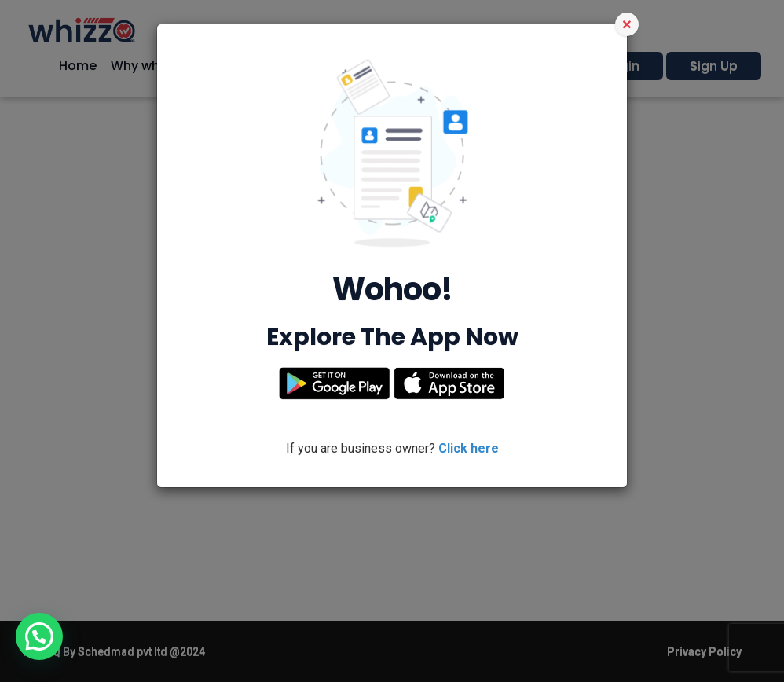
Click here (469, 448)
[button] (39, 636)
